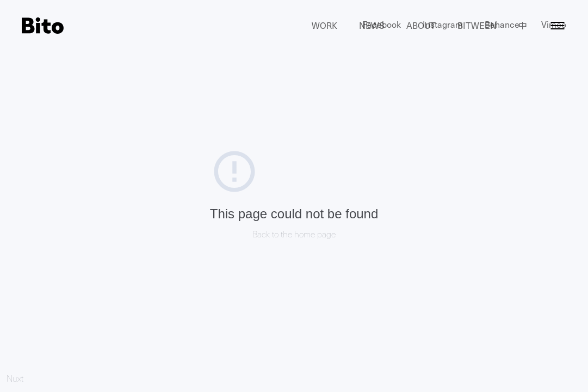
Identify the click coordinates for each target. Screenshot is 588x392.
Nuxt (15, 378)
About (421, 25)
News (372, 25)
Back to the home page (294, 234)
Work (324, 25)
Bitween (477, 25)
